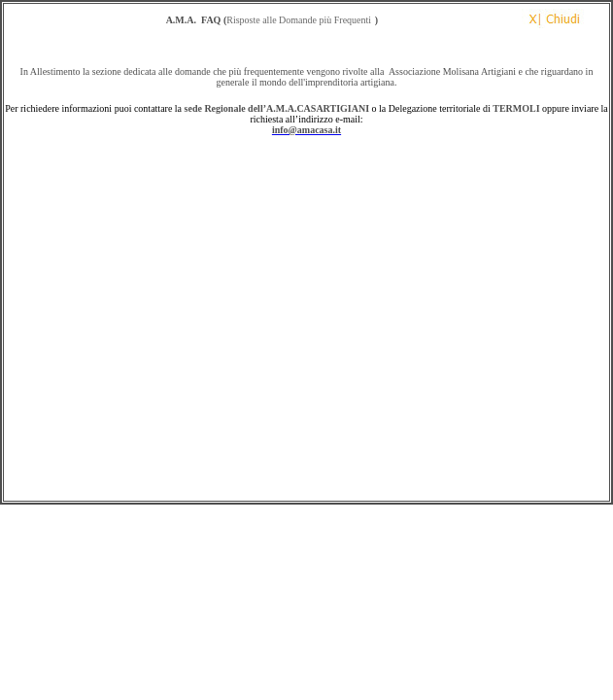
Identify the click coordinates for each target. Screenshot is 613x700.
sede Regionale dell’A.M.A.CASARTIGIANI (277, 108)
